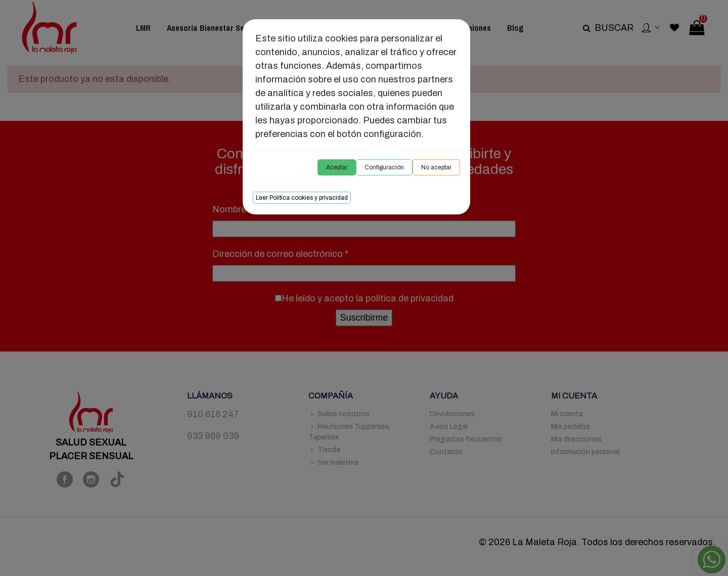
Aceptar (337, 167)
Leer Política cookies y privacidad (302, 198)
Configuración (384, 167)
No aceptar (436, 167)
